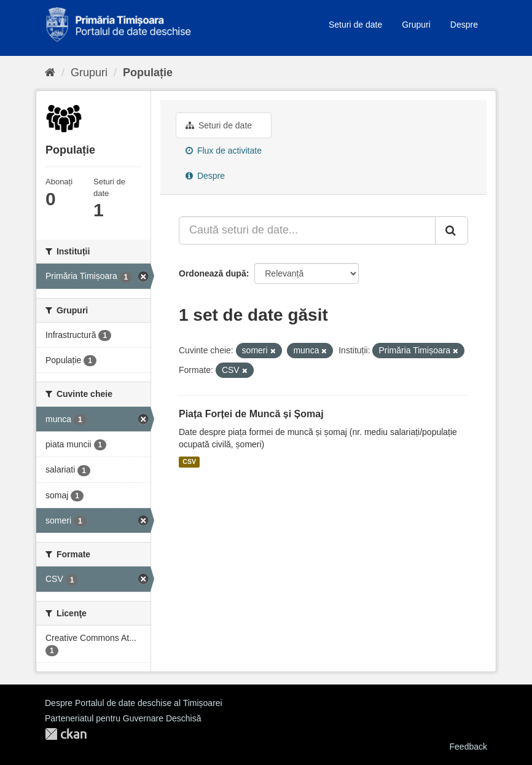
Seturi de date (355, 25)
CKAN (66, 734)
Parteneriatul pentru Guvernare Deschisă (123, 718)
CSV (189, 462)
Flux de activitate (224, 151)
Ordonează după (213, 273)
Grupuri (416, 25)
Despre (464, 25)
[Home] (50, 73)
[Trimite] (452, 230)
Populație (148, 73)
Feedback (468, 747)
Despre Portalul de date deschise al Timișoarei (134, 703)
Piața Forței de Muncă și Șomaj (251, 414)
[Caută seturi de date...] (307, 230)
